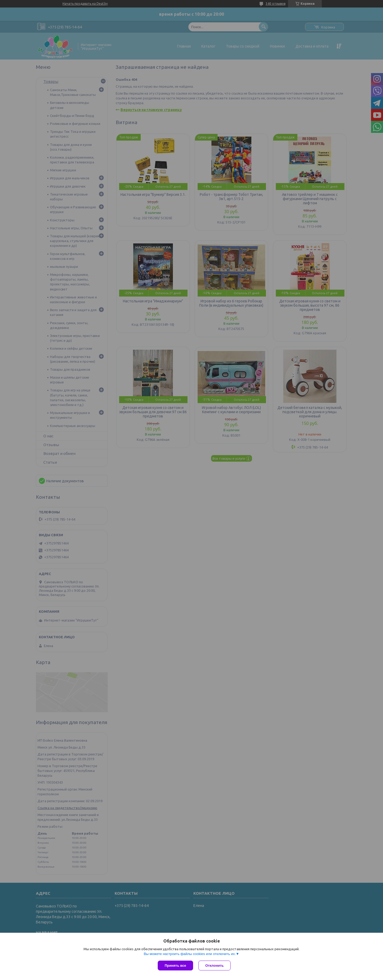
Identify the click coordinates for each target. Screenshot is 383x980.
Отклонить (215, 966)
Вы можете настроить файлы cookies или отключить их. (190, 954)
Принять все (175, 966)
